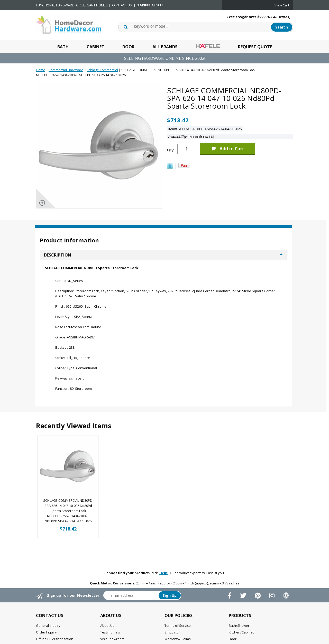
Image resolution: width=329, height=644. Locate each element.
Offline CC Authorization (55, 639)
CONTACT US (122, 5)
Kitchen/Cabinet (241, 632)
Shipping (171, 632)
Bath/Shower (239, 626)
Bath (63, 47)
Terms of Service (178, 626)
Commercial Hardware (66, 70)
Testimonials (110, 632)
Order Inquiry (46, 632)
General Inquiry (48, 626)
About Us (107, 626)
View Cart (282, 5)
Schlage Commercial (102, 70)
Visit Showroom (112, 639)
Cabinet (95, 47)
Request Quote (255, 47)
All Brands (165, 47)
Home (41, 70)
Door (128, 47)
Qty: (171, 150)
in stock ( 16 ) (191, 137)
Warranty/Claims (178, 639)
